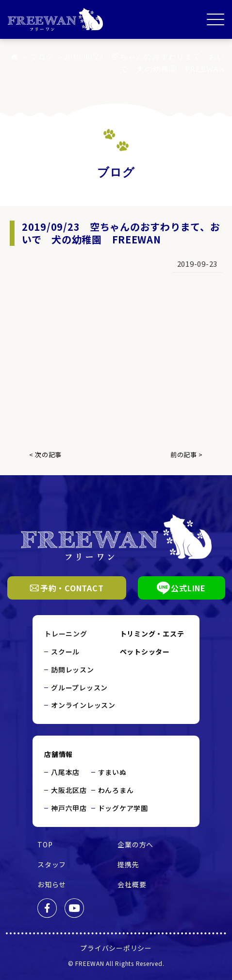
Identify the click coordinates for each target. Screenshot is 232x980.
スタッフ (52, 864)
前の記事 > (187, 455)
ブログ (41, 57)
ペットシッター (145, 652)
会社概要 (132, 884)
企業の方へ (135, 844)
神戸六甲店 (69, 808)
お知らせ (52, 884)
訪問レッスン (73, 670)
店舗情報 (58, 754)
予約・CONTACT (67, 588)
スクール (65, 652)
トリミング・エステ (152, 634)
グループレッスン (79, 688)
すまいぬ (112, 772)
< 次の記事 (45, 455)
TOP (45, 844)
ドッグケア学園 (123, 808)
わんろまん (116, 790)
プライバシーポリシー (116, 948)
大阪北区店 (69, 790)
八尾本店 (65, 772)
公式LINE (181, 588)
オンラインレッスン (83, 705)
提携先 (128, 864)
